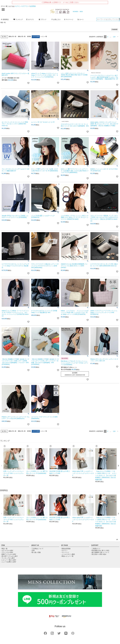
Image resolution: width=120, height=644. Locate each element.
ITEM (3, 545)
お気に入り (56, 19)
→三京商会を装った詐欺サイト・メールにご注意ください (60, 2)
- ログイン (64, 550)
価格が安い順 (12, 36)
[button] (118, 37)
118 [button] (114, 37)
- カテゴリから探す (7, 550)
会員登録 (33, 6)
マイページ (69, 19)
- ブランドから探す (7, 552)
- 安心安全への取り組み (99, 554)
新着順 (29, 36)
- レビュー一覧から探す (9, 560)
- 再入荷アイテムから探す (9, 556)
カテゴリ (30, 19)
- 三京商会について (37, 549)
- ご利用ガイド (96, 549)
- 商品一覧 (4, 549)
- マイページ (65, 552)
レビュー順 (44, 36)
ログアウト (25, 6)
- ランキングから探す (8, 558)
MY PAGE (65, 545)
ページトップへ (117, 540)
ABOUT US (35, 545)
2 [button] (108, 37)
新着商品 (5, 19)
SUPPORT (95, 545)
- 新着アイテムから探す (9, 554)
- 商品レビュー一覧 (67, 556)
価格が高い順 (22, 36)
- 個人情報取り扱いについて (100, 552)
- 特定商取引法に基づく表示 (100, 550)
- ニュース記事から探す (9, 562)
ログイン (18, 6)
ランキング (18, 19)
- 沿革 (33, 550)
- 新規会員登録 (66, 549)
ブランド (43, 19)
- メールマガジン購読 (68, 554)
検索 (119, 19)
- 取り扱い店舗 (36, 552)
